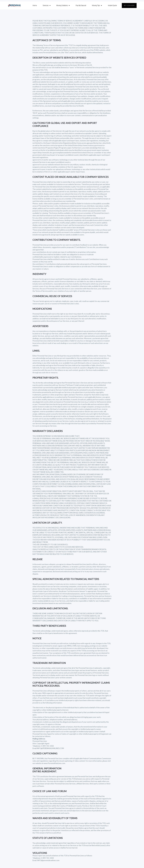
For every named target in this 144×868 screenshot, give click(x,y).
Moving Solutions (63, 5)
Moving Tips (97, 5)
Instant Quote (112, 5)
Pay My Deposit (81, 5)
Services (47, 5)
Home (35, 5)
